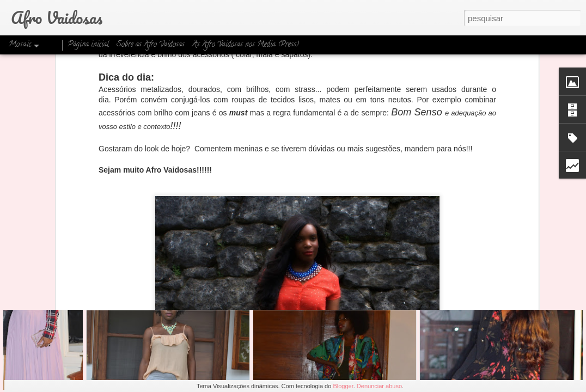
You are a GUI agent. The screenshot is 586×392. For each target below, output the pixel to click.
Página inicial (88, 45)
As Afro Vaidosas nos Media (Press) (246, 45)
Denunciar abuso (379, 386)
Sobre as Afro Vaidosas (151, 45)
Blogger (343, 386)
